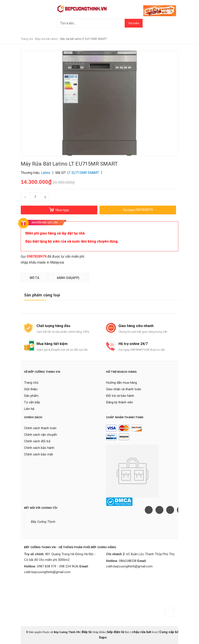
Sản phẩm (31, 396)
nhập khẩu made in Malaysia (42, 262)
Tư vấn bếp (32, 402)
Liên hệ (29, 409)
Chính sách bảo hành (39, 448)
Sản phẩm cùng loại (42, 295)
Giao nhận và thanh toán (124, 389)
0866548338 (128, 561)
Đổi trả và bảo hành (120, 396)
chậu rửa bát (141, 632)
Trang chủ (31, 383)
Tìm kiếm (134, 23)
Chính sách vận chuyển (41, 435)
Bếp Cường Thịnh (43, 522)
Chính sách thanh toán (40, 428)
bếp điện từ (116, 632)
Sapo (103, 637)
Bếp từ (87, 632)
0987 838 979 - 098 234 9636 (58, 566)
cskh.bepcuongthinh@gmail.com (47, 572)
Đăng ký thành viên (120, 402)
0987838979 (37, 256)
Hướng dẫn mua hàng (121, 383)
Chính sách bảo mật (38, 454)
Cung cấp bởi (169, 632)
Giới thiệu (31, 389)
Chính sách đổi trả (37, 441)
